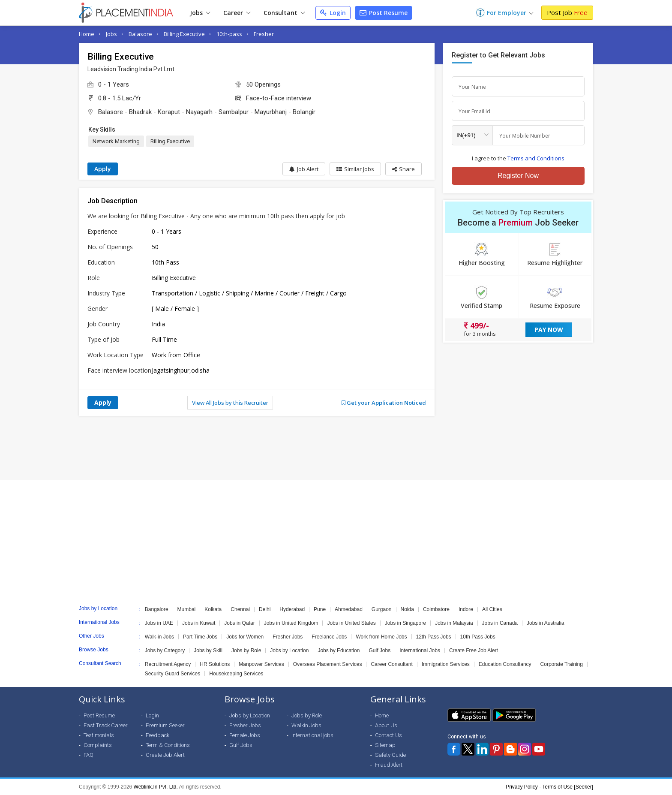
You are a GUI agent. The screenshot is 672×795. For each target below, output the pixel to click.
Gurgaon (382, 609)
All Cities (492, 609)
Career (237, 13)
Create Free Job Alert (474, 650)
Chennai (240, 609)
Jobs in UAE (159, 623)
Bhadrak (140, 112)
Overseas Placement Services (328, 664)
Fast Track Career (106, 725)
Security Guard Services (172, 674)
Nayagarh (199, 112)
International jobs (312, 735)
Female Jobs (245, 735)
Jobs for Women (245, 637)
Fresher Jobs (288, 637)
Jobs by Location (289, 650)
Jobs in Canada (500, 623)
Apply (103, 169)
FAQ (88, 755)
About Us (386, 725)
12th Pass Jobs (434, 637)
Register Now (518, 176)
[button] (403, 169)
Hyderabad (292, 609)
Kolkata (213, 609)
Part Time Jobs (200, 637)
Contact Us (388, 735)
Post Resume (384, 13)
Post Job (567, 12)
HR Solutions (215, 664)
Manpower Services (261, 664)
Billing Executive (184, 34)
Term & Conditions (168, 745)
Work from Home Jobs (381, 637)
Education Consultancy (505, 664)
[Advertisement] (336, 448)
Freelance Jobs (329, 637)
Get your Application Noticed (384, 403)
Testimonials (99, 735)
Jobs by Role (246, 650)
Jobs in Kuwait (199, 623)
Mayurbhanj (271, 112)
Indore (466, 609)
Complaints (98, 745)
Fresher (264, 34)
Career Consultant (391, 664)
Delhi (265, 609)
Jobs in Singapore (405, 623)
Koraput (169, 112)
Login (333, 13)
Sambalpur (234, 112)
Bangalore (157, 609)
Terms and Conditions (536, 158)
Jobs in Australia (545, 623)
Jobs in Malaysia (454, 623)
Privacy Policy (522, 787)
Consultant (284, 13)
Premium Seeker (165, 725)
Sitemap (385, 745)
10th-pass (229, 34)
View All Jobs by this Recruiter (230, 403)
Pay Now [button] (549, 330)
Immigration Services (446, 664)
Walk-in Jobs (159, 637)
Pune (320, 609)
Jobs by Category (165, 650)
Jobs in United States (351, 623)
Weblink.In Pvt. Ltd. (156, 787)
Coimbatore (436, 609)
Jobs (200, 13)
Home (87, 34)
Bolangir (304, 112)
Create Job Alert (165, 755)
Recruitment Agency (168, 664)
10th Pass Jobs (478, 637)
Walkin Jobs (306, 725)
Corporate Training (562, 664)
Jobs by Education (339, 650)
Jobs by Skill (208, 650)
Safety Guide (390, 755)
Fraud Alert (389, 765)
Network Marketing (116, 141)
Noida (407, 609)
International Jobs (420, 650)
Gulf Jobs (379, 650)
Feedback (157, 735)
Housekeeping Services (236, 674)
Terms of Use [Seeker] (568, 787)
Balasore (140, 34)
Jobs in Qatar (239, 623)
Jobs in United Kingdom (291, 623)
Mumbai (187, 609)
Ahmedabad (349, 609)
